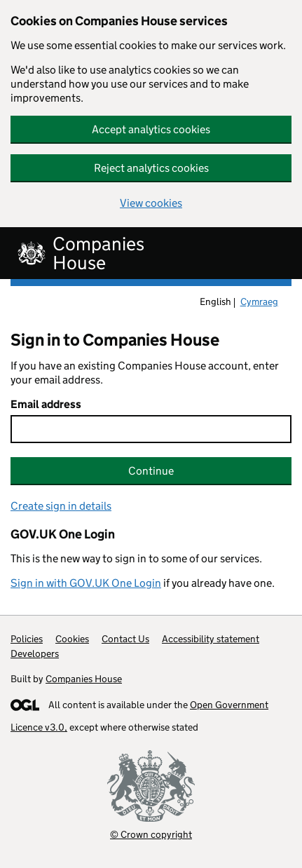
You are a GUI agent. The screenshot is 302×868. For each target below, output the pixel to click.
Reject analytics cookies (151, 168)
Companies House (84, 679)
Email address (46, 404)
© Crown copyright (151, 834)
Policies (27, 639)
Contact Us (125, 639)
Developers (35, 653)
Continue (151, 471)
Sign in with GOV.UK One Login (86, 583)
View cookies (151, 203)
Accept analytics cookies (151, 129)
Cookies (72, 639)
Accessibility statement (211, 639)
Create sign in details (61, 506)
